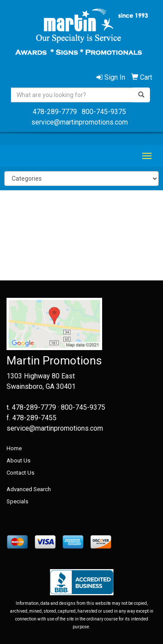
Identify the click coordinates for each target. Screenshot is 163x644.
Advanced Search (29, 489)
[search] (141, 95)
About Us (18, 460)
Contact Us (20, 473)
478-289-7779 (55, 112)
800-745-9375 (104, 112)
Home (14, 448)
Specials (17, 501)
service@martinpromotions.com (80, 122)
